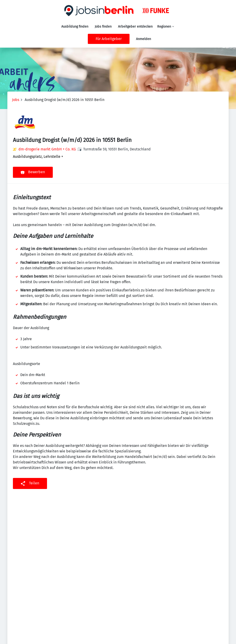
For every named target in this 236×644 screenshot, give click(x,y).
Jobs (16, 100)
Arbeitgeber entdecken (135, 27)
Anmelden (143, 39)
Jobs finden (103, 27)
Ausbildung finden (75, 27)
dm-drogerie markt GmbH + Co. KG (47, 149)
